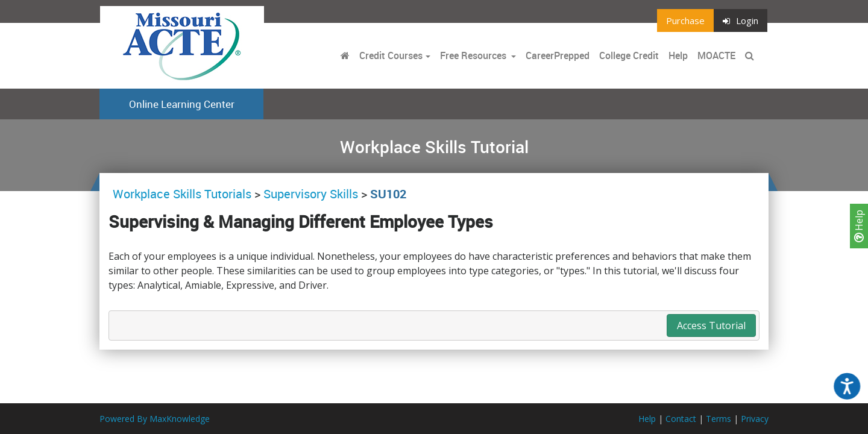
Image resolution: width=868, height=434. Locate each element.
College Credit (629, 55)
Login (741, 20)
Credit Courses (391, 55)
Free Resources (473, 55)
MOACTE (716, 55)
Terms (719, 419)
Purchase (685, 20)
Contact (681, 419)
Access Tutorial (711, 325)
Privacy (755, 419)
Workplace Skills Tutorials (184, 194)
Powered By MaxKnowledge (155, 419)
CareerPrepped (558, 55)
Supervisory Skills (311, 194)
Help (859, 226)
